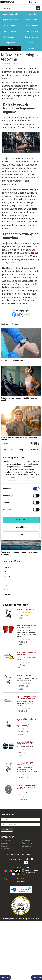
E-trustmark (6, 848)
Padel (32, 43)
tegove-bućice (24, 259)
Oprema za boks (31, 20)
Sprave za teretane (31, 26)
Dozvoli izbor (21, 527)
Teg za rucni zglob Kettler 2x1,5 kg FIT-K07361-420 (26, 698)
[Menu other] (40, 2)
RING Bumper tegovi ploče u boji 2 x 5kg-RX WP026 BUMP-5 (26, 787)
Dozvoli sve (21, 520)
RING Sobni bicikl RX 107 (26, 676)
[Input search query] (19, 8)
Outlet (31, 49)
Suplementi (10, 43)
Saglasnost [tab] (7, 450)
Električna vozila (10, 31)
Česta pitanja (27, 843)
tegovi (34, 253)
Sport (7, 585)
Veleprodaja (27, 846)
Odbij (21, 535)
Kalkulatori (27, 841)
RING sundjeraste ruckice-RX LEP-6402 (26, 653)
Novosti (7, 576)
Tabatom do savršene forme (13, 360)
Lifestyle (8, 567)
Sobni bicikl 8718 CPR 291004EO (25, 764)
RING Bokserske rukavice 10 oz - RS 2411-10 (26, 627)
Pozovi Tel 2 (5, 978)
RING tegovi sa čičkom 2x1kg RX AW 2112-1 (25, 743)
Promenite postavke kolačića (29, 919)
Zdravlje (8, 594)
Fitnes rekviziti (32, 14)
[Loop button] (38, 8)
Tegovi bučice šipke (10, 20)
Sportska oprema (31, 37)
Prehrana (8, 581)
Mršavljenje (6, 64)
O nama (5, 843)
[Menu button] (2, 2)
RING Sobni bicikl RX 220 (26, 610)
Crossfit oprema (10, 26)
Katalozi (5, 846)
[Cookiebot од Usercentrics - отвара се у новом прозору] (30, 443)
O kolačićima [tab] (34, 450)
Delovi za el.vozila (32, 31)
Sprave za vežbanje (10, 14)
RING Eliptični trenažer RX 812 (26, 720)
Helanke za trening (10, 37)
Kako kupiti (6, 841)
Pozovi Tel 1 (37, 978)
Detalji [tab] (21, 450)
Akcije (10, 49)
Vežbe (7, 590)
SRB (35, 2)
